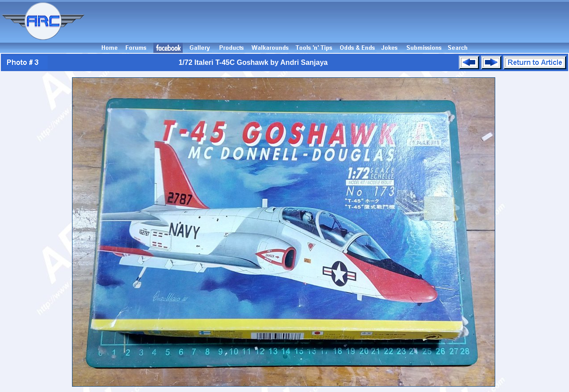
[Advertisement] (328, 21)
